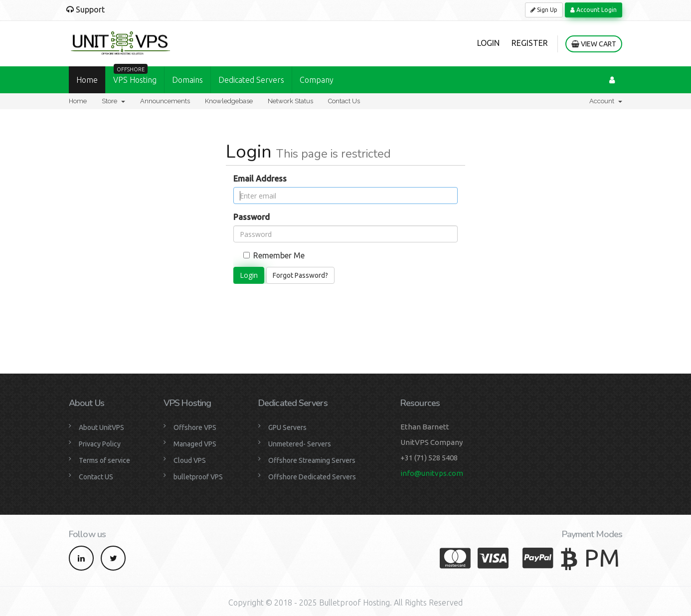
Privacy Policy (100, 444)
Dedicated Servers (251, 80)
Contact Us (344, 101)
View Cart (594, 44)
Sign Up (544, 10)
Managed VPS (195, 444)
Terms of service (104, 460)
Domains (187, 80)
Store (113, 101)
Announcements (165, 101)
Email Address (260, 179)
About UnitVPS (101, 427)
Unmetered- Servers (300, 444)
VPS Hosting (135, 75)
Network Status (290, 101)
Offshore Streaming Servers (312, 460)
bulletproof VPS (198, 477)
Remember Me (274, 255)
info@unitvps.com (432, 473)
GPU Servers (287, 427)
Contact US (96, 477)
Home (87, 80)
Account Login (594, 10)
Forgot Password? (300, 275)
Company (317, 80)
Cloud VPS (190, 460)
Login (488, 43)
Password (252, 217)
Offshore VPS (195, 427)
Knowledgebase (229, 101)
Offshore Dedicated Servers (312, 477)
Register (530, 43)
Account (606, 101)
